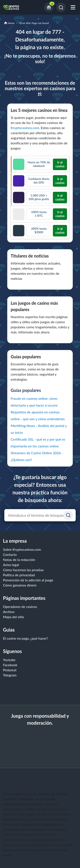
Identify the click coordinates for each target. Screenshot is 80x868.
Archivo (9, 612)
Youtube (9, 660)
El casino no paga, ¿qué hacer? (25, 638)
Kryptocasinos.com (25, 128)
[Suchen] (68, 515)
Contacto (10, 554)
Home (11, 23)
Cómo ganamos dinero (20, 585)
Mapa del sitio (14, 617)
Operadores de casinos (20, 607)
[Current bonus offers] (49, 7)
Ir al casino (60, 164)
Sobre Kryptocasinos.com (22, 549)
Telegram (10, 675)
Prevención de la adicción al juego (28, 580)
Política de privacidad (19, 575)
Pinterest (10, 670)
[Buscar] (61, 7)
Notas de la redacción (19, 560)
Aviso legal (11, 565)
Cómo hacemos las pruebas (23, 570)
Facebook (10, 665)
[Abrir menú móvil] (73, 7)
